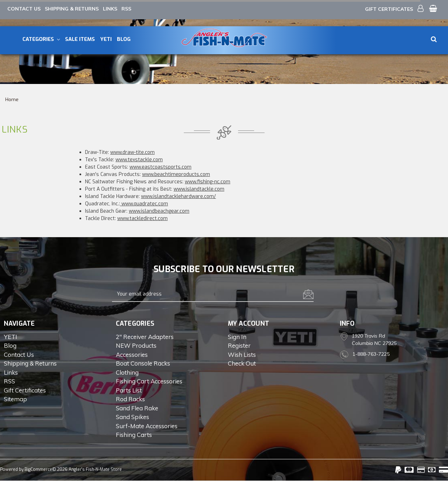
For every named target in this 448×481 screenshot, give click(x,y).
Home (12, 100)
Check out (242, 363)
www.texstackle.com (139, 160)
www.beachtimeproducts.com (176, 174)
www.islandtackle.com (199, 189)
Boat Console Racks (143, 363)
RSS (126, 9)
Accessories (132, 355)
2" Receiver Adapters (145, 337)
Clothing (127, 372)
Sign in (237, 337)
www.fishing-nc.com (208, 182)
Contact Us (24, 9)
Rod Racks (130, 399)
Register (239, 345)
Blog (124, 39)
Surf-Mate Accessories (147, 426)
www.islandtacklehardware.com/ (178, 196)
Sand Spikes (132, 417)
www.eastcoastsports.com (160, 167)
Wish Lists (242, 355)
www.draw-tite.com (132, 152)
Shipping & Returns (72, 9)
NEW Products (136, 345)
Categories (41, 39)
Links (110, 9)
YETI (106, 39)
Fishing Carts (134, 435)
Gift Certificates (389, 9)
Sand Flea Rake (137, 408)
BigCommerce (38, 469)
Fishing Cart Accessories (149, 381)
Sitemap (15, 399)
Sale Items (80, 39)
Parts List (129, 390)
